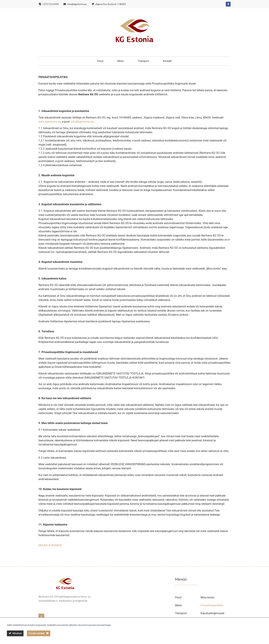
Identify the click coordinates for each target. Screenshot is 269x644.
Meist (121, 61)
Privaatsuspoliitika (212, 605)
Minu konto (208, 597)
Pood (100, 61)
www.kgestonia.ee (50, 122)
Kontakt (167, 61)
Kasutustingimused (213, 613)
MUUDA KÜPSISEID (50, 545)
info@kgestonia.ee (82, 122)
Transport (143, 61)
